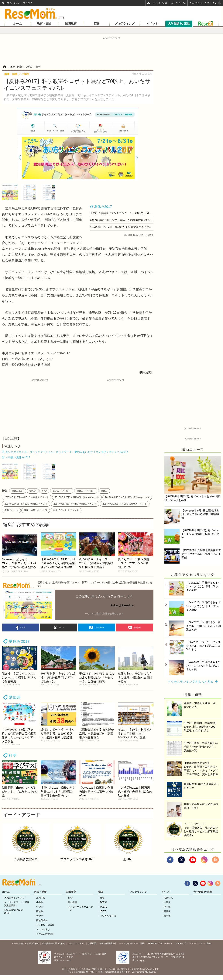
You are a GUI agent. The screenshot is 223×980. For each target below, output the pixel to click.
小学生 (40, 902)
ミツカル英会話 (108, 916)
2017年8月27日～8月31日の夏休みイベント (27, 497)
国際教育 (71, 24)
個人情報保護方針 (108, 943)
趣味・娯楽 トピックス (36, 510)
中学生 (40, 907)
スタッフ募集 (205, 943)
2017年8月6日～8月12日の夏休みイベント (26, 504)
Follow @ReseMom (122, 605)
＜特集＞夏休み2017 (18, 457)
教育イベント (11, 510)
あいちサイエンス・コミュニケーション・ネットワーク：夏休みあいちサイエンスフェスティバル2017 (67, 452)
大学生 (40, 916)
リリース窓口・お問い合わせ (25, 943)
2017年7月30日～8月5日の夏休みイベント (75, 504)
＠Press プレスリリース (187, 943)
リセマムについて (77, 943)
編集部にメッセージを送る (141, 235)
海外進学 (73, 902)
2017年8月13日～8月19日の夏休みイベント (127, 497)
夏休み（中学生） (86, 491)
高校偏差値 (42, 920)
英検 (102, 898)
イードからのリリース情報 (132, 943)
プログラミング (124, 24)
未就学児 (41, 898)
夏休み (104, 491)
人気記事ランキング (15, 898)
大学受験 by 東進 (179, 24)
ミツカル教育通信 (45, 934)
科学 (44, 491)
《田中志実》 (146, 372)
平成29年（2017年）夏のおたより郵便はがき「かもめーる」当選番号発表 (134, 227)
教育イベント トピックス (66, 510)
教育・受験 (44, 24)
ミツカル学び (43, 929)
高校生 (40, 911)
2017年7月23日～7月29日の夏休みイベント (125, 504)
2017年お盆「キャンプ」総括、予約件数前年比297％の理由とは (128, 220)
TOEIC (103, 902)
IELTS (103, 911)
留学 (70, 898)
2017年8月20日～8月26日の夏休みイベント (77, 497)
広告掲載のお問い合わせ (54, 943)
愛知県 (33, 491)
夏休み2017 (103, 207)
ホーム (17, 24)
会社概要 (92, 943)
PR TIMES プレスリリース (160, 943)
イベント (152, 24)
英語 (97, 24)
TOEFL (104, 907)
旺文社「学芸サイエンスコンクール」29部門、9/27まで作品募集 (128, 213)
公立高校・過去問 (45, 925)
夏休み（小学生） (62, 491)
